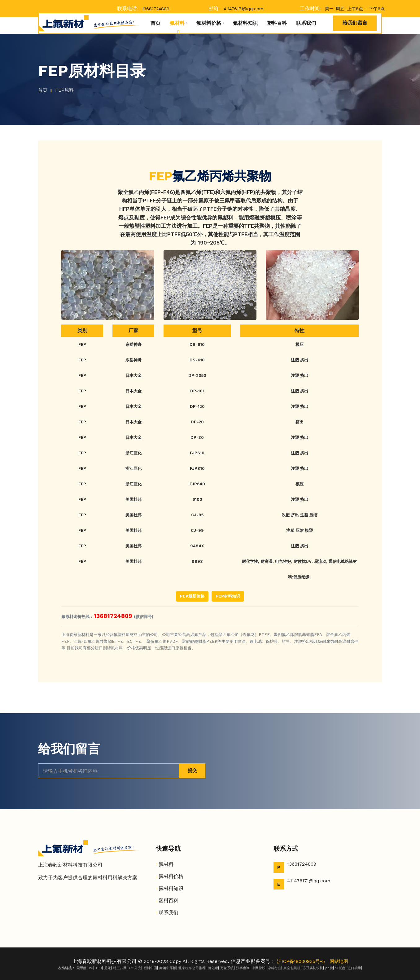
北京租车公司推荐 (192, 968)
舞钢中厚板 (168, 968)
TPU (99, 968)
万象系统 (227, 968)
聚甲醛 (82, 968)
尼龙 (107, 968)
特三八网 (120, 968)
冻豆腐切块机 (313, 968)
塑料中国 (150, 968)
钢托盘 (340, 968)
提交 (191, 771)
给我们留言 (355, 23)
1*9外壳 (135, 968)
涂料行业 (274, 968)
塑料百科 (277, 23)
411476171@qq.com (243, 9)
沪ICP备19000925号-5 (300, 961)
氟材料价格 (209, 23)
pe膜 (329, 968)
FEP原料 (66, 90)
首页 (155, 23)
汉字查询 (243, 968)
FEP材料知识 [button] (228, 596)
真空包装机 (292, 968)
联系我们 (306, 23)
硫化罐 (213, 968)
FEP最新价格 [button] (192, 596)
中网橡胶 (259, 968)
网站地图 (340, 961)
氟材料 (177, 23)
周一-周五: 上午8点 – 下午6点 (355, 9)
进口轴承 (354, 968)
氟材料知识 (245, 23)
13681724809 (156, 9)
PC (91, 968)
